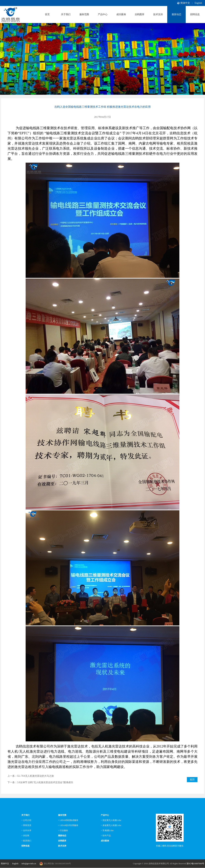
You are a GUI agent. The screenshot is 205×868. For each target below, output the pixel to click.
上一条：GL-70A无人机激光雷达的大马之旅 (31, 776)
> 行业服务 (63, 830)
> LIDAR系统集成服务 (68, 820)
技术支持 (158, 14)
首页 (47, 14)
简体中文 (185, 3)
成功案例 (121, 14)
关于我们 (66, 14)
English (198, 3)
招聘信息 (195, 14)
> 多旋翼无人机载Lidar (111, 825)
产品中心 (103, 14)
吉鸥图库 (140, 14)
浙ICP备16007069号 (195, 864)
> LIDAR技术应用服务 (68, 825)
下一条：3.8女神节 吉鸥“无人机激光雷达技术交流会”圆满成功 (40, 782)
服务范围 (84, 14)
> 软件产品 (106, 836)
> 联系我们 (26, 841)
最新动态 (176, 14)
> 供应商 (25, 836)
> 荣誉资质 (26, 825)
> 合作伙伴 (26, 830)
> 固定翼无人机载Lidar (111, 820)
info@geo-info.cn (29, 864)
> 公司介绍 (26, 820)
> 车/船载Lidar (107, 830)
